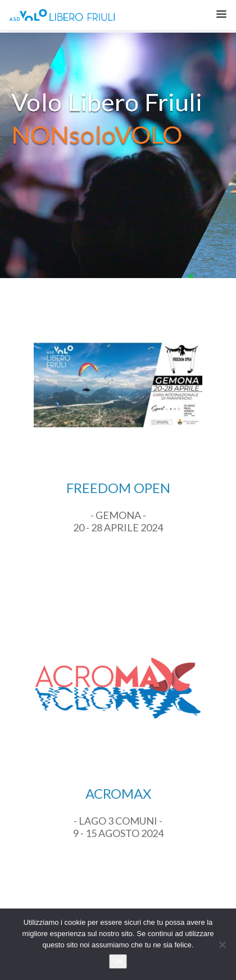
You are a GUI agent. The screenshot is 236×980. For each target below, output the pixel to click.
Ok (118, 961)
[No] (222, 945)
